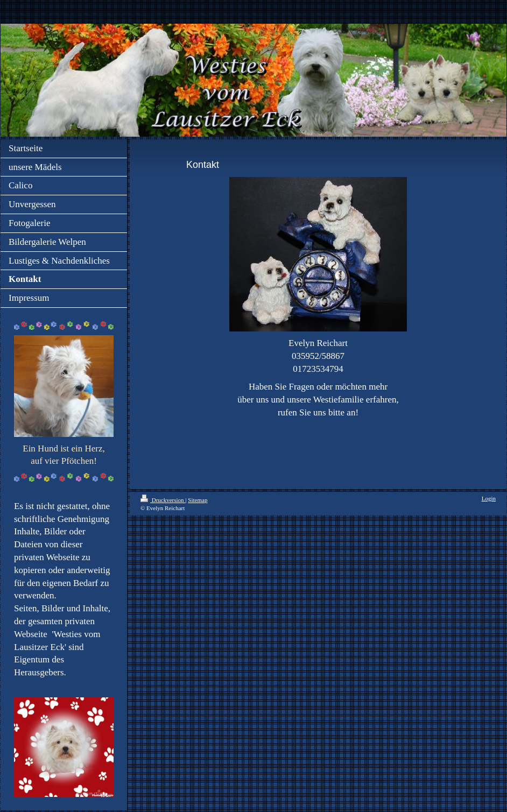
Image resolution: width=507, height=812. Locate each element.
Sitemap (198, 500)
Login (489, 498)
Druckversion (163, 500)
